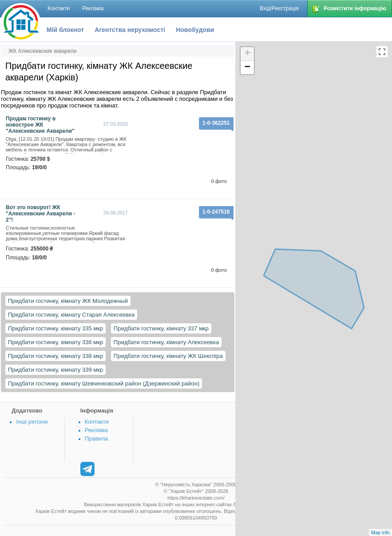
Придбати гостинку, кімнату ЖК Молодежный (68, 301)
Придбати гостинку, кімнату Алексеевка (166, 342)
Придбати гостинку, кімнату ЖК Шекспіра (168, 356)
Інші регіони (32, 422)
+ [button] (247, 54)
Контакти (97, 422)
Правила (97, 439)
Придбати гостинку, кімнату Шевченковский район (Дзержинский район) (104, 383)
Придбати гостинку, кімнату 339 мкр (55, 370)
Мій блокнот (65, 30)
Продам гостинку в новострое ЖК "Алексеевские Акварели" (40, 125)
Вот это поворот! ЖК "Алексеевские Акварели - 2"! (40, 214)
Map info (380, 532)
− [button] (247, 67)
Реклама (96, 430)
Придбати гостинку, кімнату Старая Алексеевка (71, 315)
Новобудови (195, 30)
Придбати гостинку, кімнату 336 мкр (55, 342)
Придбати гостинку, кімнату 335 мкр (55, 328)
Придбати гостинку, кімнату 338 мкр (55, 356)
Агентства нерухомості (130, 30)
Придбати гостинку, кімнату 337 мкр (161, 328)
